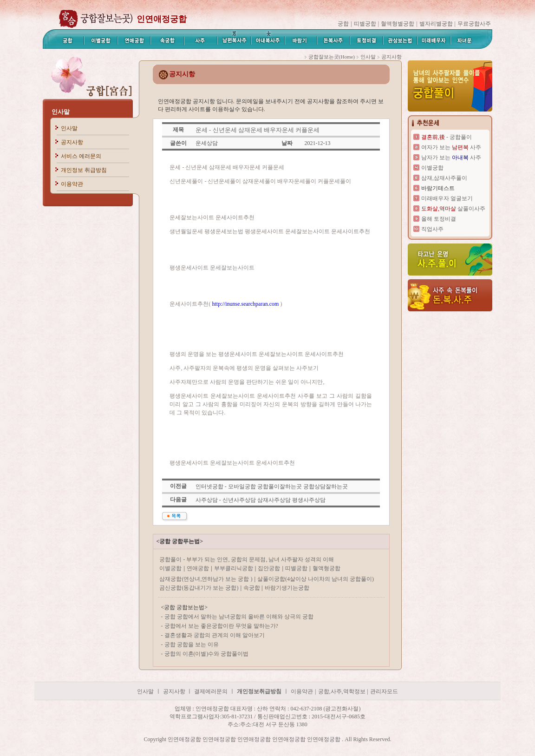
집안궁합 (269, 568)
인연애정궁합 (162, 19)
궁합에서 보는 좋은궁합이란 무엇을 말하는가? (221, 626)
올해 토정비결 (439, 219)
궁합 (343, 24)
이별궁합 (170, 568)
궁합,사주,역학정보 (342, 691)
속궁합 (252, 588)
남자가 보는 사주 (451, 158)
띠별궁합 (365, 24)
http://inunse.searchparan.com (245, 304)
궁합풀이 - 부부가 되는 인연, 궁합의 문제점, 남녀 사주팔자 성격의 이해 (247, 559)
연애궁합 (198, 568)
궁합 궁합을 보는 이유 (192, 644)
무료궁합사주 (474, 24)
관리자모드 (384, 691)
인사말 (61, 112)
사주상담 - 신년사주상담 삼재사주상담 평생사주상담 (261, 500)
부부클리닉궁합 (234, 568)
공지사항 (72, 142)
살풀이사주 (453, 209)
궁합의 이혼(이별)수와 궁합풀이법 (207, 654)
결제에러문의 (211, 691)
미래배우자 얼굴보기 (447, 198)
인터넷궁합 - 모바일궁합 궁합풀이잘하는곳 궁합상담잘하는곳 (272, 486)
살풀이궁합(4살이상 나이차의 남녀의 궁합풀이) (316, 579)
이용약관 (72, 184)
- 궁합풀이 (447, 137)
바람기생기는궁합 (287, 588)
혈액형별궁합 (398, 24)
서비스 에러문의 (81, 156)
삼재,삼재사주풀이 (444, 178)
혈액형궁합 (326, 568)
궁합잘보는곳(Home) (332, 57)
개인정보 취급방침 (84, 170)
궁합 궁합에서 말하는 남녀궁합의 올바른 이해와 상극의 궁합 (239, 617)
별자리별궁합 (436, 24)
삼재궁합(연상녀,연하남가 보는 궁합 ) (206, 579)
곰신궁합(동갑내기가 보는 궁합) (199, 588)
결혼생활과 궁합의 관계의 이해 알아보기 (215, 635)
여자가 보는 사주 (451, 147)
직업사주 (432, 229)
